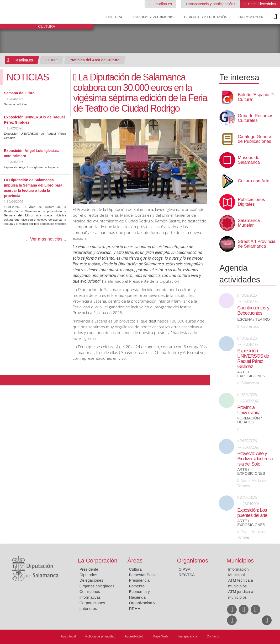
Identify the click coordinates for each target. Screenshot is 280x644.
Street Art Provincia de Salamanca (257, 244)
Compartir (7, 380)
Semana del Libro (19, 93)
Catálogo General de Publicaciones (255, 139)
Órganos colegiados (97, 586)
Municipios (240, 561)
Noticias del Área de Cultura (95, 60)
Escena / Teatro (253, 320)
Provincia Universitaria (249, 410)
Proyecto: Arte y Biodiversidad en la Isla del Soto (255, 459)
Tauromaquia (250, 17)
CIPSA (184, 569)
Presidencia (139, 580)
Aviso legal (68, 636)
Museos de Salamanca (249, 160)
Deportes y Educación (206, 17)
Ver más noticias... (48, 239)
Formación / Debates (249, 420)
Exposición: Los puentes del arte (252, 513)
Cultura (114, 17)
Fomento (137, 586)
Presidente (89, 569)
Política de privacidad (100, 636)
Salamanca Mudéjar (249, 223)
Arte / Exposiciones (251, 374)
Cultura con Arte (253, 181)
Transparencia (187, 636)
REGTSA (187, 575)
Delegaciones (91, 580)
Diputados (88, 575)
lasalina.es (24, 60)
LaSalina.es (162, 4)
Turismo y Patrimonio (153, 17)
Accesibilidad (134, 636)
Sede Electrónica (261, 4)
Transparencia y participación (210, 4)
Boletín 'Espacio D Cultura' (256, 97)
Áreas (135, 561)
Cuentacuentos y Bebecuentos (253, 310)
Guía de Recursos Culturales (255, 118)
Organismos (192, 561)
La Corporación (98, 561)
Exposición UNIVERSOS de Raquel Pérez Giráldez (253, 359)
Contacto (213, 636)
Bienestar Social (143, 575)
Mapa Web (160, 636)
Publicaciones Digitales (251, 202)
